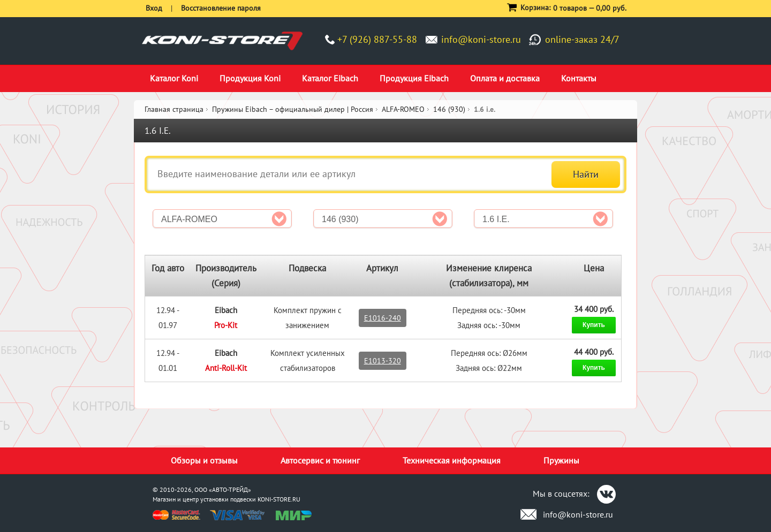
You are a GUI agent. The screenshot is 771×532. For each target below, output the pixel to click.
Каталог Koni (174, 78)
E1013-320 (383, 361)
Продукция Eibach (414, 78)
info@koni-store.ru (481, 39)
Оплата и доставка (505, 78)
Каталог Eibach (330, 78)
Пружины (561, 460)
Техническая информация (452, 460)
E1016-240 (383, 318)
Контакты (579, 78)
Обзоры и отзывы (204, 460)
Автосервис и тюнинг (320, 460)
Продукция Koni (250, 78)
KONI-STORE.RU (279, 499)
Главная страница (174, 109)
